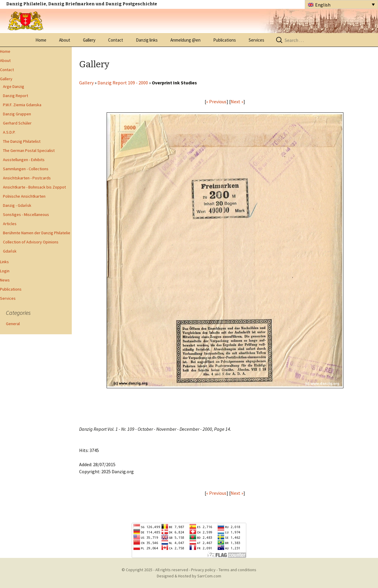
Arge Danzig (14, 86)
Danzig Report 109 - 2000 (123, 83)
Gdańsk (10, 251)
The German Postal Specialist (29, 150)
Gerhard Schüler (17, 123)
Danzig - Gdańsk (17, 205)
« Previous (216, 101)
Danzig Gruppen (17, 114)
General (13, 324)
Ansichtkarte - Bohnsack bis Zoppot (34, 187)
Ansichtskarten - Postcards (27, 178)
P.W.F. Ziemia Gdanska (22, 105)
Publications (225, 40)
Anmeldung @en (185, 40)
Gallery (89, 40)
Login (5, 271)
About (65, 40)
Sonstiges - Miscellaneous (26, 214)
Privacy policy (203, 570)
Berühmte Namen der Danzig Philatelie (37, 233)
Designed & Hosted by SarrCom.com (189, 576)
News (5, 280)
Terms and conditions (237, 570)
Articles (10, 224)
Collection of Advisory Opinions (31, 242)
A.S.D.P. (9, 132)
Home (41, 40)
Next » (237, 101)
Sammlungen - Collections (26, 169)
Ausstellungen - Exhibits (24, 160)
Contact (116, 40)
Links (4, 262)
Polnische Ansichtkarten (24, 196)
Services (256, 40)
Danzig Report (16, 96)
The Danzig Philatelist (22, 141)
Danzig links (147, 40)
